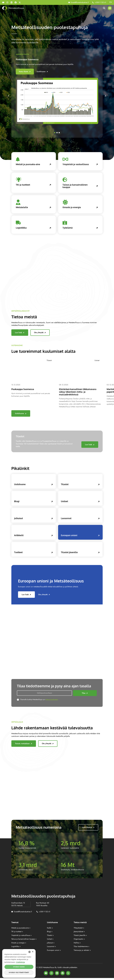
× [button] (33, 952)
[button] (110, 8)
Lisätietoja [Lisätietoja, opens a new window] (20, 962)
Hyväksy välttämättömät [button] (19, 972)
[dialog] (19, 963)
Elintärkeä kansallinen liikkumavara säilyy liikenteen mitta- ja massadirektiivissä (79, 393)
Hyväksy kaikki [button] (19, 967)
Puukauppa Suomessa (28, 59)
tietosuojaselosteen (52, 701)
